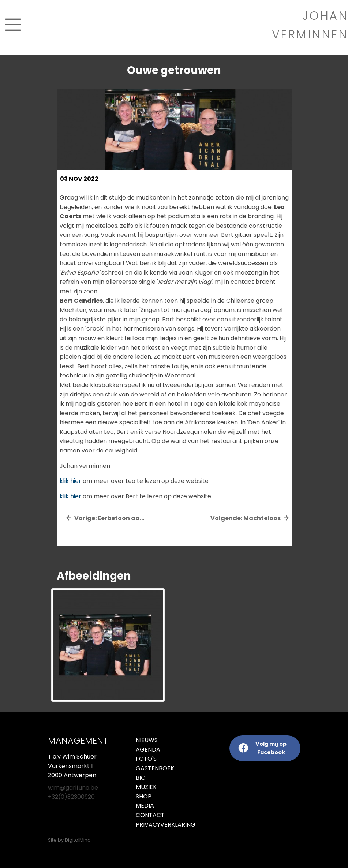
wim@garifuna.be (73, 788)
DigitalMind (78, 840)
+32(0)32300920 (71, 797)
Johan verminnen (310, 25)
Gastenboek (155, 768)
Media (145, 806)
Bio (141, 778)
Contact (150, 815)
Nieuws (147, 740)
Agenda (148, 750)
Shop (144, 796)
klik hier (70, 481)
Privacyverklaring (152, 825)
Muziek (146, 787)
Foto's (146, 759)
